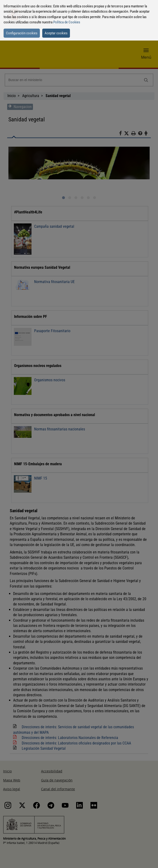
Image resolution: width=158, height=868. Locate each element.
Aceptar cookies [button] (56, 33)
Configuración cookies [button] (22, 33)
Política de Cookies (67, 22)
